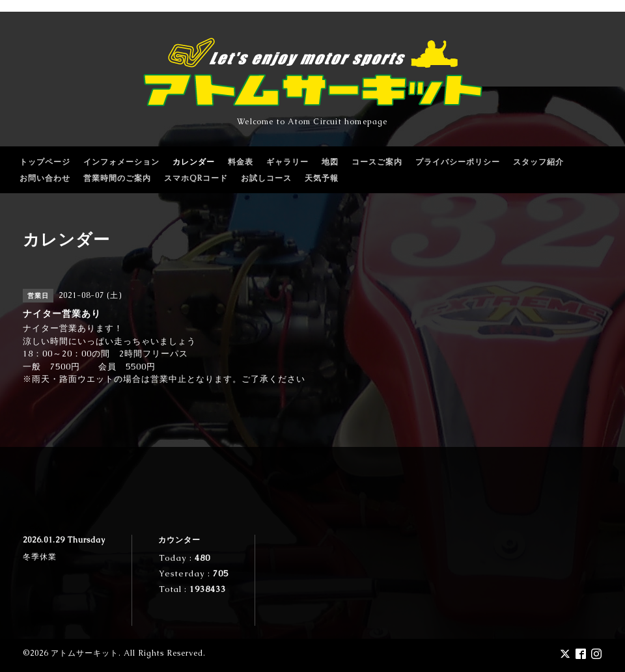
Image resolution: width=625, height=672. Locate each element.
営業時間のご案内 (117, 178)
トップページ (45, 162)
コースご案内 (377, 162)
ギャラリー (287, 162)
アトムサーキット (85, 653)
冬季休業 (40, 557)
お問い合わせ (45, 178)
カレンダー (194, 162)
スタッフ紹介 (538, 162)
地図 (330, 162)
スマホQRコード (196, 178)
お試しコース (266, 178)
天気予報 (322, 178)
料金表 (241, 162)
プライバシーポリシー (458, 162)
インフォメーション (121, 162)
